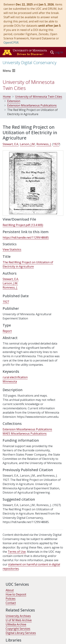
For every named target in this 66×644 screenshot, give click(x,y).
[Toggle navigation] (10, 71)
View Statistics (12, 250)
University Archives (18, 616)
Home (7, 97)
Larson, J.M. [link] (28, 144)
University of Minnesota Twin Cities (29, 85)
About (10, 590)
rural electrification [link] (15, 377)
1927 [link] (56, 144)
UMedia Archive (16, 624)
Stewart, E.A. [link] (11, 144)
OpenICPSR (11, 43)
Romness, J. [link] (44, 144)
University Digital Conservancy (30, 63)
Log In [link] (59, 52)
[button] (52, 52)
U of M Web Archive (19, 620)
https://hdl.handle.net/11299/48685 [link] (26, 238)
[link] (23, 225)
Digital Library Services (21, 633)
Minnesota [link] (10, 381)
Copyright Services (18, 629)
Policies (11, 599)
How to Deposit (16, 594)
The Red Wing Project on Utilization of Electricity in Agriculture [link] (28, 264)
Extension (14, 101)
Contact (11, 603)
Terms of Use (17, 552)
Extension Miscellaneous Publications (32, 105)
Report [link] (7, 331)
